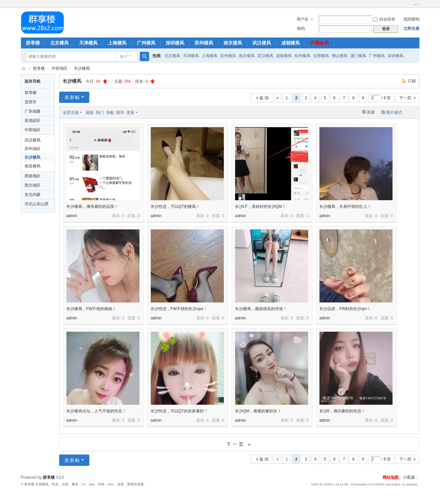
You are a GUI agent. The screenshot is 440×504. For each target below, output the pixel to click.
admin (72, 216)
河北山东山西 (37, 204)
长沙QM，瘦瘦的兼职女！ (258, 411)
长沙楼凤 (82, 68)
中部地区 (59, 68)
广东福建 (33, 111)
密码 (301, 29)
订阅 (412, 81)
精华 (120, 113)
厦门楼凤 (358, 56)
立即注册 (411, 29)
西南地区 (33, 176)
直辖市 (31, 102)
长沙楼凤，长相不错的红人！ (345, 207)
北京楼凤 (59, 43)
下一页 (405, 98)
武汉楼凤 (262, 43)
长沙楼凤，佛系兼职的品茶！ (92, 207)
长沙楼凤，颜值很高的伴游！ (261, 309)
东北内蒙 (33, 195)
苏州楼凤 (204, 43)
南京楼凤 (233, 43)
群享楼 (33, 43)
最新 (90, 113)
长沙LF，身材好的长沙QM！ (261, 207)
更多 (131, 113)
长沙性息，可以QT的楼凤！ (176, 207)
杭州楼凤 (303, 56)
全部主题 (71, 113)
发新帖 (72, 97)
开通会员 (319, 43)
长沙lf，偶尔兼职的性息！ (342, 411)
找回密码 (411, 19)
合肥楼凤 (321, 56)
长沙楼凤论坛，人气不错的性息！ (96, 411)
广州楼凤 (146, 43)
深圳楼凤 (175, 43)
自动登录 (384, 19)
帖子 (124, 56)
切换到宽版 (416, 5)
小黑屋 (409, 477)
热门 (100, 113)
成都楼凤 (291, 43)
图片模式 (394, 113)
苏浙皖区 (33, 121)
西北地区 (33, 185)
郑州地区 (33, 149)
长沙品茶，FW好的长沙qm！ (345, 309)
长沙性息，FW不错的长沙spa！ (179, 309)
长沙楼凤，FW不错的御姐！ (91, 309)
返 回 (264, 98)
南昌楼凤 (33, 166)
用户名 (303, 19)
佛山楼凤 (340, 56)
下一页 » (239, 444)
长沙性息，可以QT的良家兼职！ (179, 411)
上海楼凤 (117, 43)
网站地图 (391, 477)
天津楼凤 (88, 43)
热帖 (110, 113)
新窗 (371, 112)
